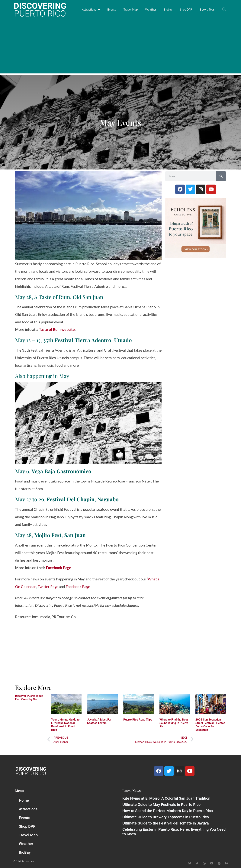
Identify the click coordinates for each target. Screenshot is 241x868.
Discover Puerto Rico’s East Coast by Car (29, 698)
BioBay (25, 852)
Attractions (91, 10)
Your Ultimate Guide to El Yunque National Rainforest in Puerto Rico (65, 725)
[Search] (221, 176)
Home (24, 800)
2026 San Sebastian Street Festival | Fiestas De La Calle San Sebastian (210, 725)
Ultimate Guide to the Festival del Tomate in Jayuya (166, 823)
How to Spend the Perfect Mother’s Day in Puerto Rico (168, 811)
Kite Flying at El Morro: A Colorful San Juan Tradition (166, 798)
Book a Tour (207, 9)
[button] (224, 9)
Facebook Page (59, 568)
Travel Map (131, 9)
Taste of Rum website (57, 329)
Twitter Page (48, 586)
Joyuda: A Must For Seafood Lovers (99, 721)
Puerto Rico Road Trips (138, 720)
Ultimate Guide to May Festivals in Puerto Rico (161, 805)
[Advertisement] (120, 47)
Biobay (168, 9)
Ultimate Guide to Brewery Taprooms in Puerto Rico (166, 817)
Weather (151, 9)
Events (112, 9)
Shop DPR (186, 9)
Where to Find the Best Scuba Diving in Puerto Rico (174, 723)
